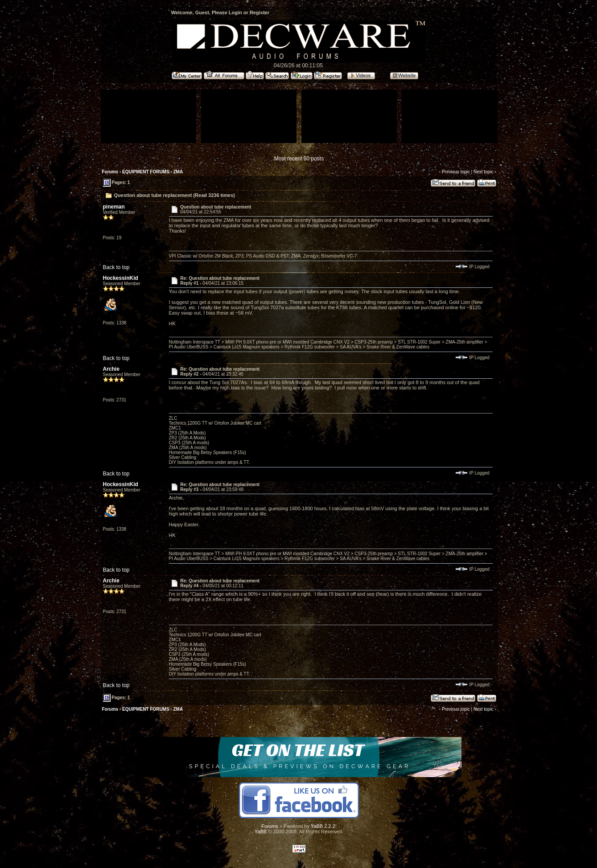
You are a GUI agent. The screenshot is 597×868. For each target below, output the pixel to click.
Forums (110, 172)
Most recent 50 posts (299, 159)
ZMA (178, 172)
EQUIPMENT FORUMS (146, 172)
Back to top (116, 267)
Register (259, 12)
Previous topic (456, 172)
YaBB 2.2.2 (323, 826)
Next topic (483, 172)
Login (235, 12)
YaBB (261, 831)
